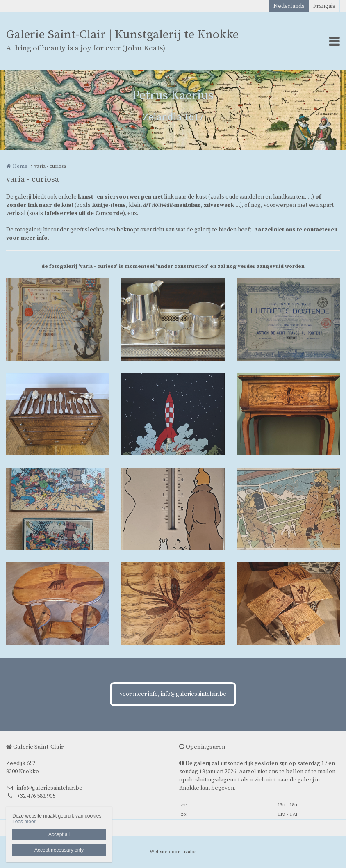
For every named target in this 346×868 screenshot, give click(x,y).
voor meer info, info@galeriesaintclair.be (173, 694)
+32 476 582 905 (31, 796)
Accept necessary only (59, 850)
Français (324, 6)
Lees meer (24, 822)
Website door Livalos (173, 852)
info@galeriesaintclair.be (44, 788)
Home (20, 166)
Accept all (59, 834)
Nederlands (289, 6)
